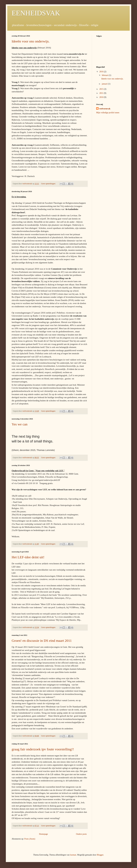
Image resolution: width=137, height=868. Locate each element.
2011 (102, 93)
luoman (73, 855)
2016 (102, 72)
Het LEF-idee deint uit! (28, 557)
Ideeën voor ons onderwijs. (31, 41)
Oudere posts (81, 834)
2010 (102, 97)
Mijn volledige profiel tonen (108, 113)
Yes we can (20, 424)
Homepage (44, 834)
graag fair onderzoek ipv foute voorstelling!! (43, 749)
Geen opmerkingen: (49, 184)
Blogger (100, 855)
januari (105, 84)
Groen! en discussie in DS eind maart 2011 (42, 641)
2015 (102, 89)
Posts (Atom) (30, 839)
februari (105, 75)
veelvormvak (105, 109)
